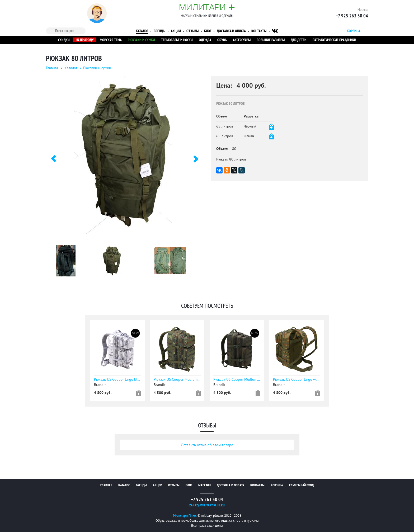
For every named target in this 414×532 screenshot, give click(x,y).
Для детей (299, 40)
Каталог (142, 31)
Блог (208, 31)
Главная (52, 68)
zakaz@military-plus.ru (207, 505)
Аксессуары (242, 40)
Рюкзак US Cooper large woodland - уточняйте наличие (297, 379)
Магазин (204, 485)
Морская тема (111, 40)
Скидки (64, 40)
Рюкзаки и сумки (141, 40)
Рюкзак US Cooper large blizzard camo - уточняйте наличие (117, 379)
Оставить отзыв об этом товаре (207, 445)
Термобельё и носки (177, 40)
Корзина (277, 485)
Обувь (222, 40)
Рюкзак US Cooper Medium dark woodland (237, 379)
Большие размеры (271, 40)
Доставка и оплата (231, 31)
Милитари (207, 7)
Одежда (205, 40)
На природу (85, 40)
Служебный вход (301, 485)
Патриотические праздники (334, 40)
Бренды (159, 31)
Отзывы (192, 31)
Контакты (259, 31)
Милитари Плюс (185, 515)
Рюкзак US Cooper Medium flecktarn (177, 379)
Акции (176, 31)
